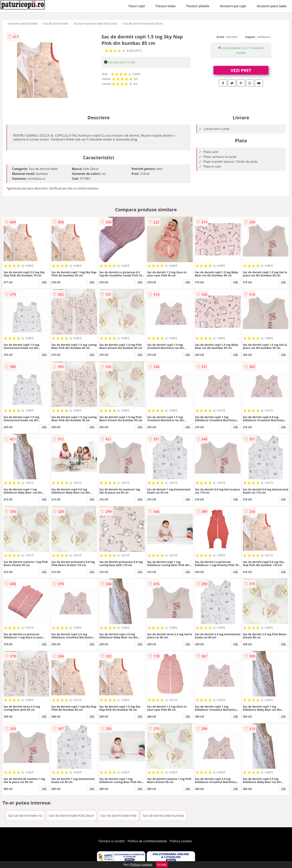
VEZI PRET (241, 70)
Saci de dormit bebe (56, 23)
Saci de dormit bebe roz (25, 816)
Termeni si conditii (111, 841)
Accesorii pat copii (233, 6)
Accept (162, 864)
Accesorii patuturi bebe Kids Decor (96, 23)
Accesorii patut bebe (272, 6)
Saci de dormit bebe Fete (118, 816)
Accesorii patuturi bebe (23, 23)
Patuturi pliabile (198, 6)
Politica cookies (181, 841)
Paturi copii (137, 6)
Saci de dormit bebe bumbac (164, 816)
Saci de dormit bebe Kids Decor (143, 23)
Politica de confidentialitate (147, 841)
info (44, 282)
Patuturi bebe (166, 6)
